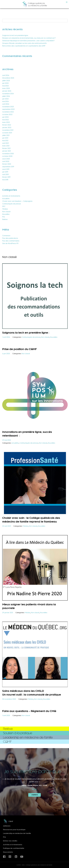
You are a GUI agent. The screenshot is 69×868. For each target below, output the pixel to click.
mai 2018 (5, 180)
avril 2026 (6, 75)
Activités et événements (11, 196)
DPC (4, 206)
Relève (5, 219)
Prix (4, 217)
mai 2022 (5, 120)
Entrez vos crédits (10, 841)
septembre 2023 (8, 109)
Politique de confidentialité (14, 848)
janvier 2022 (7, 128)
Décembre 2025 (8, 78)
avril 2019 (5, 174)
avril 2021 (5, 143)
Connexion (6, 236)
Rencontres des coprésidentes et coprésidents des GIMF (24, 46)
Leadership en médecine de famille (17, 833)
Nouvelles (6, 214)
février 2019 (6, 177)
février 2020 (7, 164)
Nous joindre (8, 852)
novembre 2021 (8, 130)
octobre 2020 (7, 156)
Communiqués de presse (12, 204)
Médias (5, 209)
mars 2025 (6, 88)
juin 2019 (5, 172)
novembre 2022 (8, 112)
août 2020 (6, 159)
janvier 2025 (7, 91)
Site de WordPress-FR (10, 243)
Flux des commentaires (11, 241)
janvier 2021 (7, 151)
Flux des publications (10, 238)
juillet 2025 (6, 81)
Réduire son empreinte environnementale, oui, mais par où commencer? (29, 38)
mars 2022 (6, 122)
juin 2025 (5, 83)
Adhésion (7, 826)
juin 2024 (5, 99)
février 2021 (6, 148)
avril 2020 (6, 161)
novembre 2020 (8, 154)
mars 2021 (6, 146)
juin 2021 (5, 138)
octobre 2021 (7, 133)
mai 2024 (5, 101)
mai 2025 (5, 86)
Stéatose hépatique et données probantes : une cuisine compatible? (28, 41)
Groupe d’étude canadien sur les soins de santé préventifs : (25, 43)
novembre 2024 (8, 94)
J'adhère (35, 795)
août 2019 (6, 169)
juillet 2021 (6, 135)
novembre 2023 (8, 107)
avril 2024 (6, 104)
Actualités (6, 199)
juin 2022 (5, 117)
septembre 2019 (8, 167)
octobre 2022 (7, 114)
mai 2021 (5, 141)
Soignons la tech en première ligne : (15, 35)
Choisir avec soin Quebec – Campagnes (17, 201)
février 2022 (7, 125)
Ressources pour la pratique (14, 830)
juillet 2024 (6, 96)
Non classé (6, 212)
